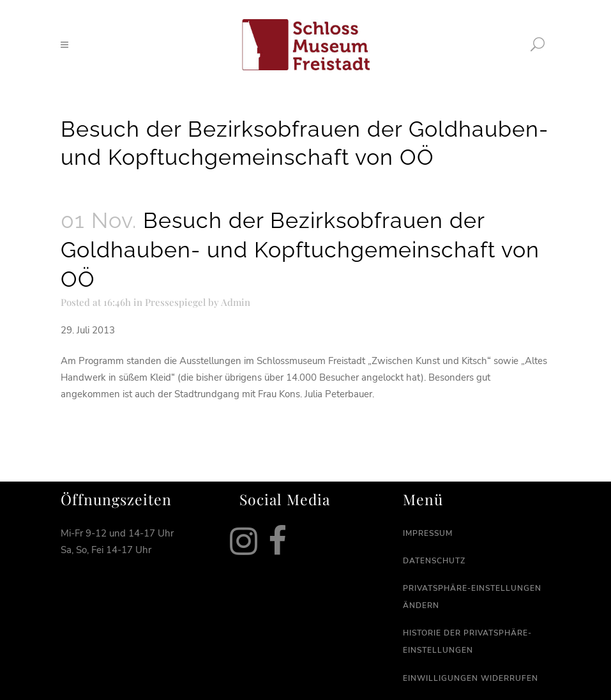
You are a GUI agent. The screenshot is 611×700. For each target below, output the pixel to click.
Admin (236, 302)
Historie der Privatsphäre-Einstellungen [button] (467, 642)
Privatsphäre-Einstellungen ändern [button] (472, 597)
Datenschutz (434, 561)
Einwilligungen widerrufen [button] (471, 678)
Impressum (428, 533)
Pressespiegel (175, 302)
